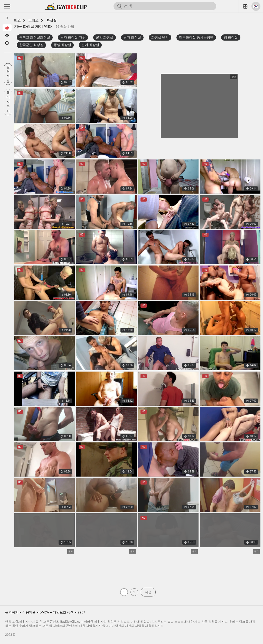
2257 (81, 612)
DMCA (44, 612)
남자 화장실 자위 (73, 37)
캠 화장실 (231, 37)
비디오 (34, 20)
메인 (17, 20)
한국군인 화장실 (31, 45)
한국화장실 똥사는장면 (196, 37)
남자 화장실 (132, 37)
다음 (148, 592)
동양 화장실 (62, 45)
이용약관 (29, 612)
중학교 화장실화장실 (35, 37)
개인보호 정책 (63, 612)
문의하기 (12, 612)
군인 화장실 (105, 37)
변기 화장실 (90, 45)
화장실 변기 (160, 37)
